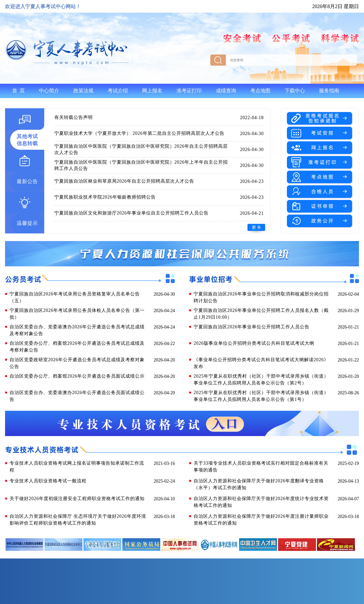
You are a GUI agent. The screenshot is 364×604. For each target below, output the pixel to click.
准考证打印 (189, 91)
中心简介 (49, 91)
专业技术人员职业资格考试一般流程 (48, 481)
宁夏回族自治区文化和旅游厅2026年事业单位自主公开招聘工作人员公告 (131, 213)
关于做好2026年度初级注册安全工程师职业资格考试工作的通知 (77, 499)
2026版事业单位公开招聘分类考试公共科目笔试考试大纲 (254, 343)
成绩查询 (226, 91)
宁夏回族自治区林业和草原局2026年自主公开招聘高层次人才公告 (124, 181)
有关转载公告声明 (74, 117)
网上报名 (152, 91)
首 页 (18, 91)
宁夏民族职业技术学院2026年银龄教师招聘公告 (105, 197)
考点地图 (260, 91)
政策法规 (83, 91)
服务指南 (329, 91)
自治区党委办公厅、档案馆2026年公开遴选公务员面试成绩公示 (77, 376)
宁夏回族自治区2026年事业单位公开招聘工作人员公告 (252, 327)
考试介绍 (118, 91)
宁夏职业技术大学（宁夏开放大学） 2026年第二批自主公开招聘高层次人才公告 (139, 133)
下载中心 (295, 91)
